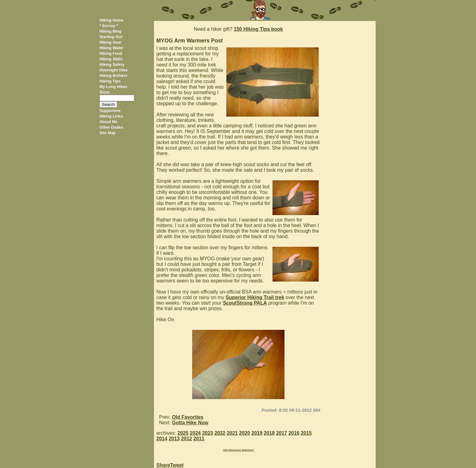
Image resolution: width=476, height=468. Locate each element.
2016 (294, 433)
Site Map (108, 133)
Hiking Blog (110, 31)
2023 (208, 433)
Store (105, 92)
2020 (245, 433)
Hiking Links (111, 116)
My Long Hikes (113, 87)
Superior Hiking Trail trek (255, 297)
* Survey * (109, 26)
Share (163, 465)
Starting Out (111, 37)
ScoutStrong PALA (245, 303)
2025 (183, 433)
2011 (199, 439)
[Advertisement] (350, 113)
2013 (174, 439)
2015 (306, 433)
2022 (220, 433)
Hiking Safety (112, 64)
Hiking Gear (111, 42)
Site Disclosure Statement (238, 450)
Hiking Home (111, 20)
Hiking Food (111, 53)
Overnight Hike (113, 70)
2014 (162, 439)
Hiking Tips (110, 81)
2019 (257, 433)
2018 (269, 433)
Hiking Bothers (113, 76)
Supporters (110, 111)
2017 (282, 433)
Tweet (177, 465)
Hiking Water (111, 48)
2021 (232, 433)
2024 (195, 433)
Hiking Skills (111, 59)
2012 (187, 439)
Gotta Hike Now (190, 423)
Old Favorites (188, 417)
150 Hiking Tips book (258, 29)
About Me (108, 122)
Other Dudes (111, 127)
